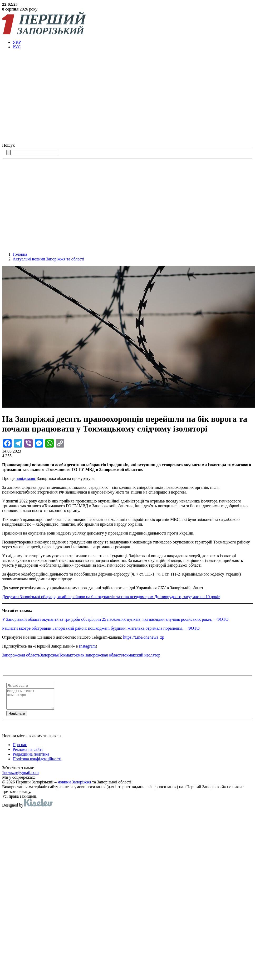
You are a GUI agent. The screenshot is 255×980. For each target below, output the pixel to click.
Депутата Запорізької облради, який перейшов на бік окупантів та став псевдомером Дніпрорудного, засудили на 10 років (111, 597)
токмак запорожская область (97, 655)
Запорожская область (21, 655)
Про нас (20, 749)
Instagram (87, 646)
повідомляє (26, 478)
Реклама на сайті (28, 753)
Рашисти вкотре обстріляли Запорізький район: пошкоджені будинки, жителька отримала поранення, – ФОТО (101, 628)
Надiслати (17, 717)
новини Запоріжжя (74, 786)
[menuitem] (133, 42)
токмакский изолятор (141, 655)
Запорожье (49, 655)
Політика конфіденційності (37, 763)
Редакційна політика (31, 758)
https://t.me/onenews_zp (144, 637)
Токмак (65, 655)
